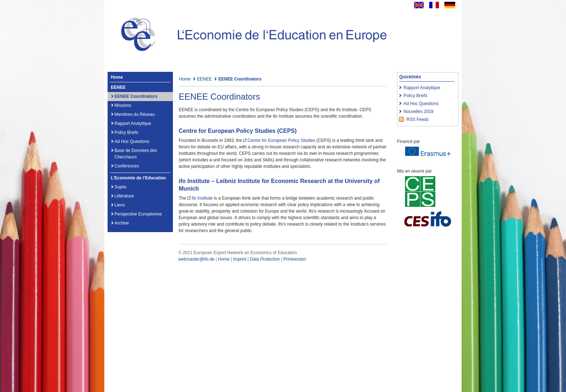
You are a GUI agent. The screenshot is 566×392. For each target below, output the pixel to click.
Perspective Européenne (138, 214)
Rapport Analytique (133, 123)
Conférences (127, 166)
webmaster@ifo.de (196, 259)
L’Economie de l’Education (138, 178)
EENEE (118, 87)
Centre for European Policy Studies (281, 140)
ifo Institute (202, 198)
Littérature (124, 196)
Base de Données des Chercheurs (136, 154)
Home (117, 77)
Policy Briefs (126, 132)
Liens (120, 205)
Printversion (295, 259)
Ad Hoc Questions (132, 141)
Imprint (240, 259)
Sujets (120, 187)
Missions (123, 105)
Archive (122, 223)
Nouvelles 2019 (419, 112)
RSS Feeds (417, 119)
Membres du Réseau (134, 114)
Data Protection (265, 259)
